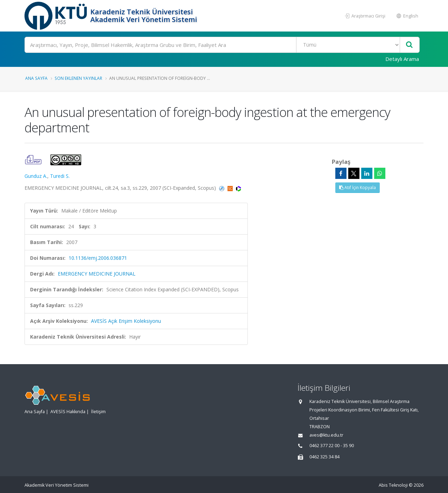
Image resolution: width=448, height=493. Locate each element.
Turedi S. (60, 176)
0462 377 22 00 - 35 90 (332, 446)
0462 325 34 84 (324, 457)
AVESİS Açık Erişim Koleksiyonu (126, 321)
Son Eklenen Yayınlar (78, 78)
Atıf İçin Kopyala (358, 188)
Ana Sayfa (36, 78)
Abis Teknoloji (393, 485)
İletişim (98, 412)
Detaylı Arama (402, 59)
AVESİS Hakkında (68, 412)
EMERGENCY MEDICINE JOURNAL (97, 274)
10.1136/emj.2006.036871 (98, 258)
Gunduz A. (36, 176)
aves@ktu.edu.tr (326, 435)
